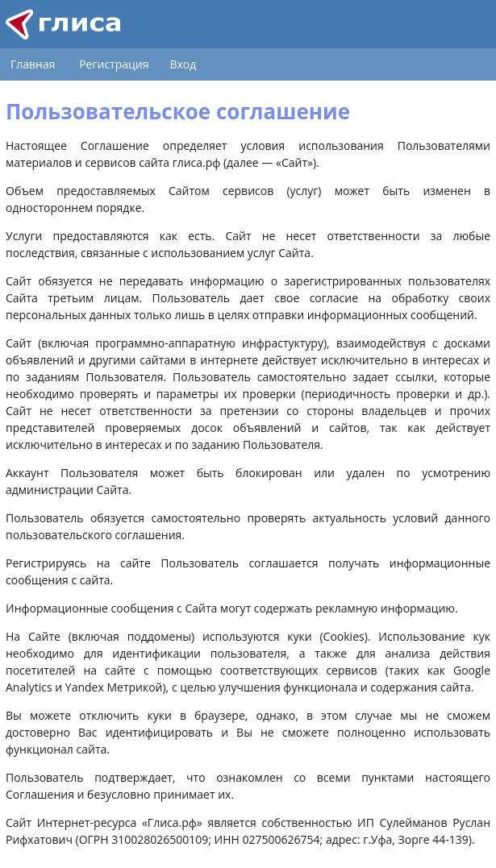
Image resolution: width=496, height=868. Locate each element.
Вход (183, 64)
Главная (33, 64)
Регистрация (114, 64)
